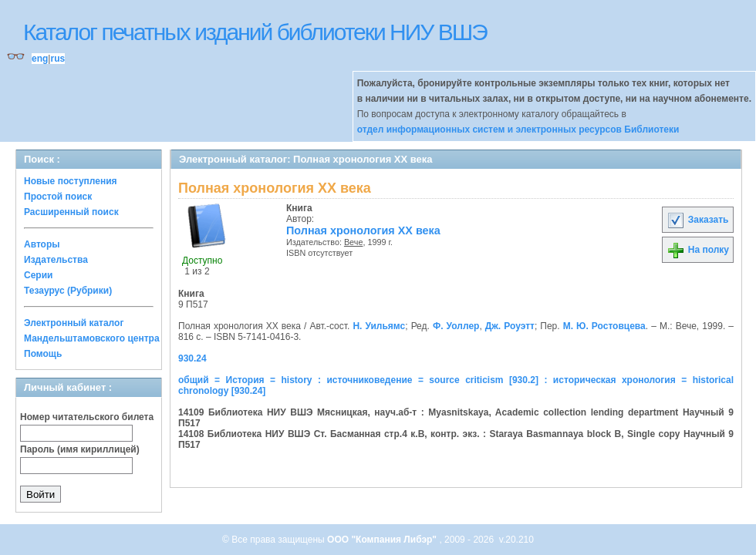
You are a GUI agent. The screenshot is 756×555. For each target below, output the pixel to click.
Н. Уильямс (379, 326)
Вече (353, 242)
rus (57, 59)
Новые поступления (71, 181)
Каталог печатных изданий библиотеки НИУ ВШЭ (255, 32)
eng (40, 59)
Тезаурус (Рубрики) (68, 291)
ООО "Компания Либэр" (383, 540)
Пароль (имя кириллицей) (80, 449)
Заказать (697, 220)
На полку (698, 250)
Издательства (56, 260)
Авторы (42, 244)
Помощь (43, 354)
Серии (38, 275)
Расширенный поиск (71, 212)
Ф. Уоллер (456, 326)
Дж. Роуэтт (510, 326)
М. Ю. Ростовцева (604, 326)
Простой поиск (58, 197)
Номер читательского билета (87, 417)
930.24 (192, 358)
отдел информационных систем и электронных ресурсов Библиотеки (518, 129)
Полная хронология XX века (363, 230)
